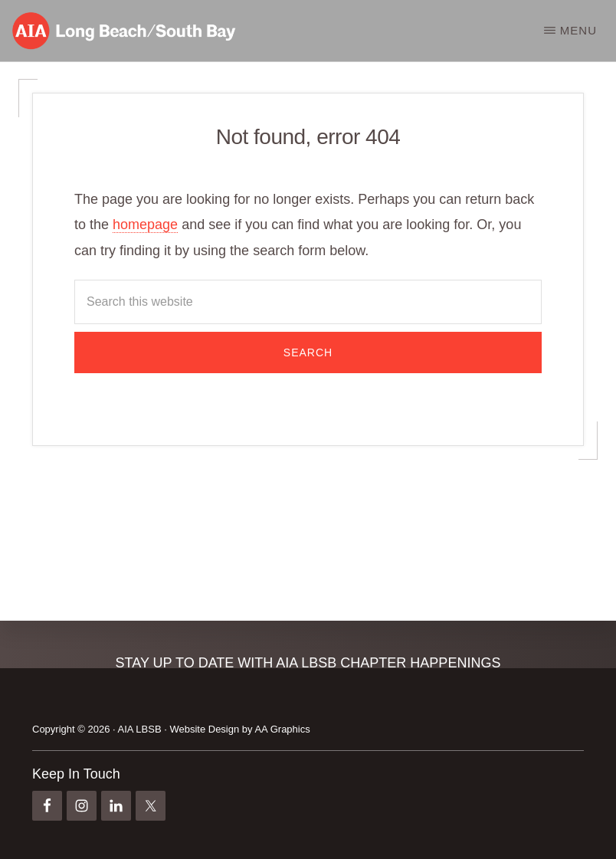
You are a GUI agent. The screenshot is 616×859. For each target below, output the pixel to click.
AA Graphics (282, 729)
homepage (145, 225)
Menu (578, 30)
